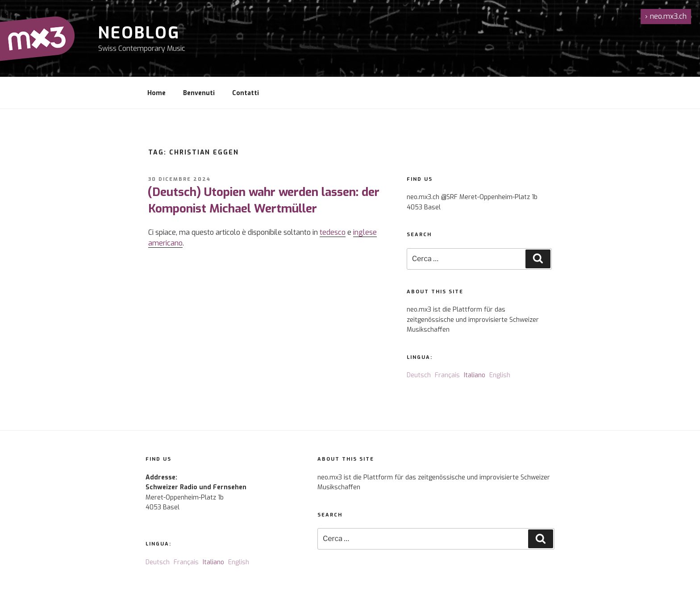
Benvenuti (199, 93)
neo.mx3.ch (666, 16)
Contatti (246, 93)
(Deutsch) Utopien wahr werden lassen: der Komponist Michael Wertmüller (263, 200)
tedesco (333, 232)
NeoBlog (139, 33)
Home (156, 93)
